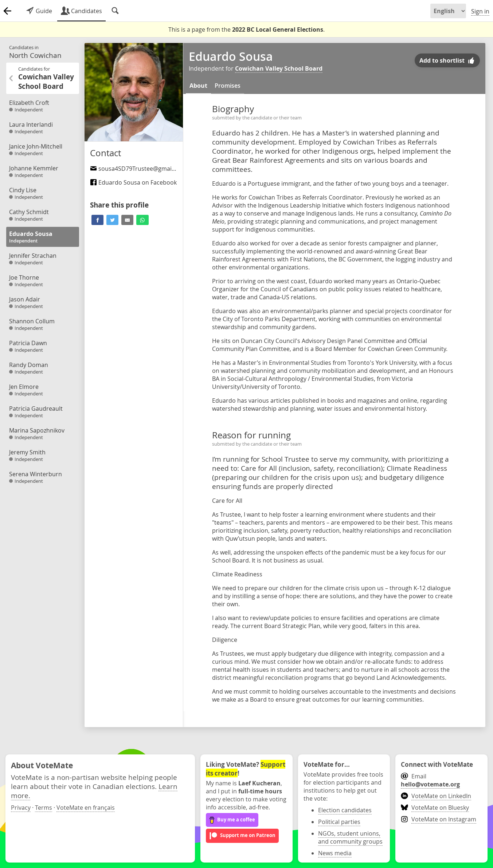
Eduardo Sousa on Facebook (133, 182)
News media (335, 853)
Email (430, 780)
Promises (228, 86)
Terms (44, 808)
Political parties (339, 822)
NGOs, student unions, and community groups (350, 837)
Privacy (21, 808)
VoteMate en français (86, 808)
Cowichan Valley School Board (279, 68)
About (198, 86)
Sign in (480, 11)
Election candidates (345, 810)
